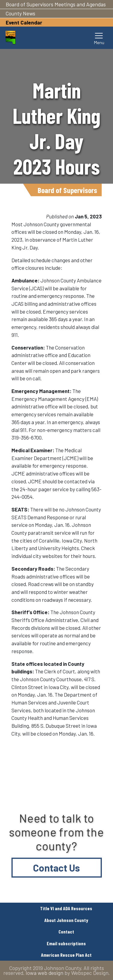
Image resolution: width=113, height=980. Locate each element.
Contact (66, 932)
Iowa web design (44, 973)
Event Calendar (24, 22)
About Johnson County (66, 920)
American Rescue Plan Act (66, 955)
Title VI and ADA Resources (66, 908)
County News (20, 13)
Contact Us (56, 868)
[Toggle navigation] (99, 38)
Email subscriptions (66, 943)
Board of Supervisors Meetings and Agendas (56, 4)
